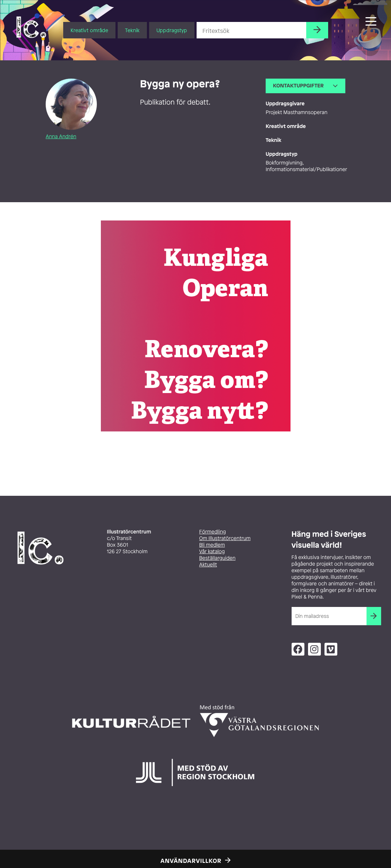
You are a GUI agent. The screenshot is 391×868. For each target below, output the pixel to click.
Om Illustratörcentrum (225, 538)
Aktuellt (208, 565)
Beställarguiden (217, 558)
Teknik (132, 30)
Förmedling (212, 532)
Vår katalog (212, 552)
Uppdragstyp (172, 30)
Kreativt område (89, 30)
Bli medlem (212, 545)
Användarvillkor (191, 861)
